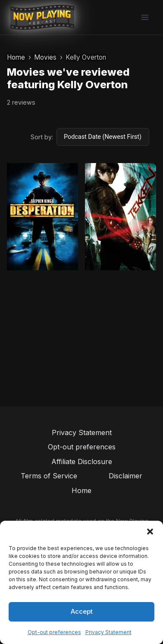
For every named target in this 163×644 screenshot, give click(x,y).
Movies (45, 57)
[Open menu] (145, 17)
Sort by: (42, 137)
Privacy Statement (108, 632)
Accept (82, 611)
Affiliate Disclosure (82, 461)
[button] (150, 532)
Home (16, 57)
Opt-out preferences (54, 632)
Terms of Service (49, 476)
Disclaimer (125, 476)
